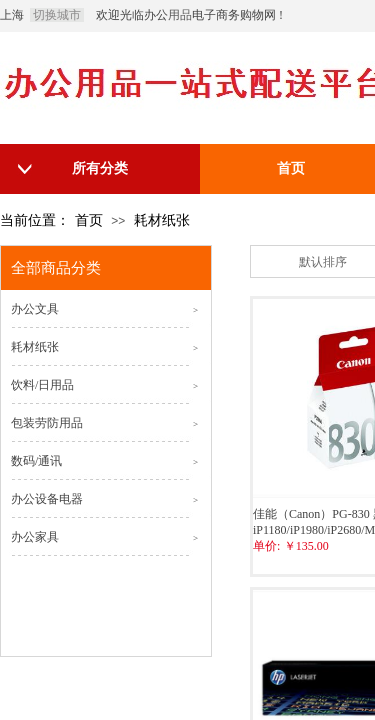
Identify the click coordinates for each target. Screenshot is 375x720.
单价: (266, 546)
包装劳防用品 (47, 423)
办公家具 (35, 537)
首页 (89, 220)
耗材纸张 (162, 220)
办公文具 (35, 309)
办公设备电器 (47, 499)
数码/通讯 (36, 461)
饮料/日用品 (42, 385)
